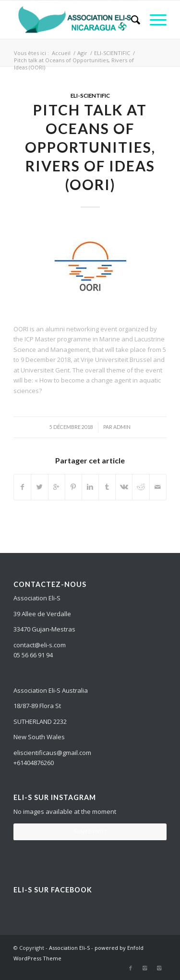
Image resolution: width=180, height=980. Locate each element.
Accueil (61, 53)
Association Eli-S (69, 948)
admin (122, 427)
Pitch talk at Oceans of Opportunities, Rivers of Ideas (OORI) (90, 147)
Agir (82, 53)
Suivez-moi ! (90, 831)
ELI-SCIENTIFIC (112, 53)
